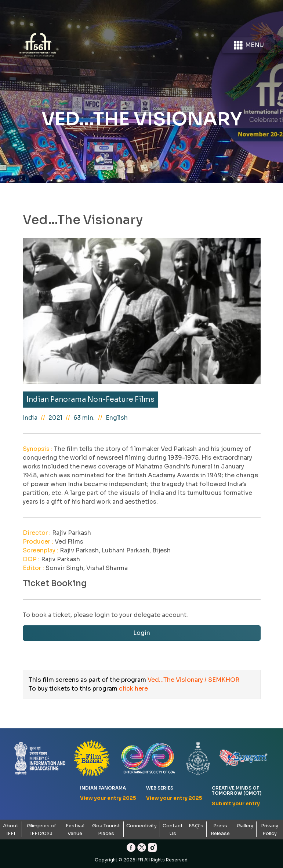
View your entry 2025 (108, 798)
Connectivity (141, 826)
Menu (248, 45)
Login (142, 633)
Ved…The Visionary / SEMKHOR (193, 680)
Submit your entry (236, 804)
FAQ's (196, 826)
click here (133, 689)
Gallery (245, 826)
